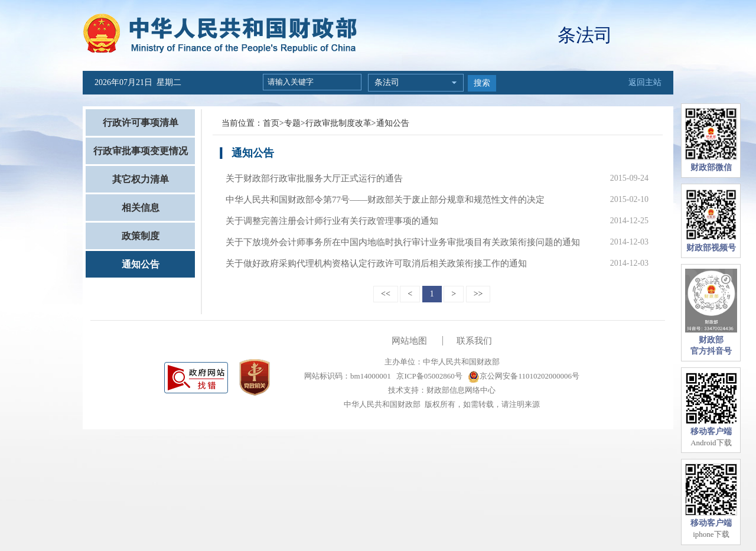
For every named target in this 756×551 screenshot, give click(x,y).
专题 (292, 123)
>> (478, 294)
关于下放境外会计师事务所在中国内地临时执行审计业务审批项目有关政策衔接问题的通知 (403, 242)
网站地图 (409, 341)
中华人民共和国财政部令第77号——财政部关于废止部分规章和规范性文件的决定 (385, 200)
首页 (271, 123)
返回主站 (645, 82)
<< (386, 294)
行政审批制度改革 (338, 123)
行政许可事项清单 (141, 123)
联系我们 (474, 341)
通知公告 (141, 264)
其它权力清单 (141, 179)
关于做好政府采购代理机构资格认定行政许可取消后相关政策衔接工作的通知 (376, 263)
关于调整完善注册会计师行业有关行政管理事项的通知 (332, 221)
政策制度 (141, 236)
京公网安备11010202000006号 (524, 376)
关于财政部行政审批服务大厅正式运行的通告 (314, 178)
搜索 (482, 83)
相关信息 (141, 208)
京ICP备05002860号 (428, 376)
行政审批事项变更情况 (141, 151)
